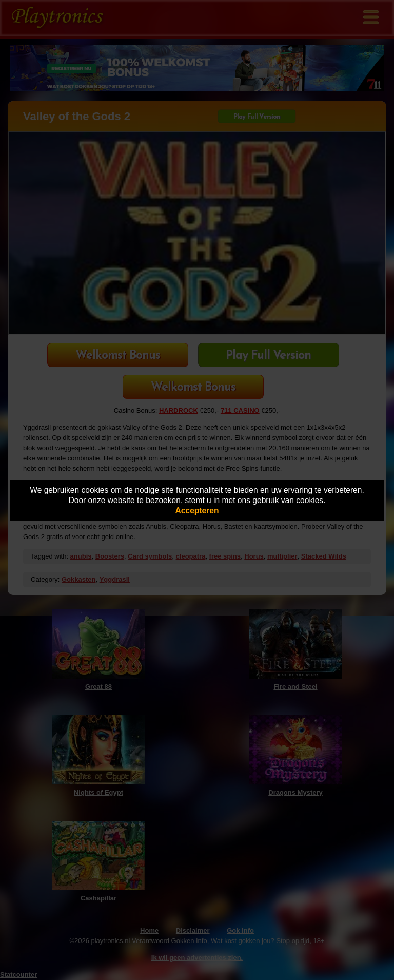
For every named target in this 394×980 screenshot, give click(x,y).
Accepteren (197, 511)
